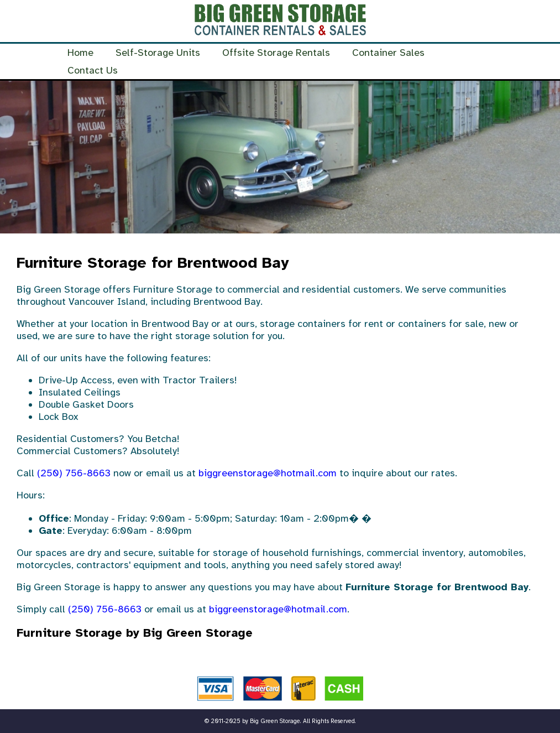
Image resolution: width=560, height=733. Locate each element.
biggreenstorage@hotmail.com (268, 473)
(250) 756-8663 (74, 473)
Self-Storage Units (158, 53)
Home (80, 53)
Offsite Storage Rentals (276, 53)
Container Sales (388, 53)
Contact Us (93, 70)
